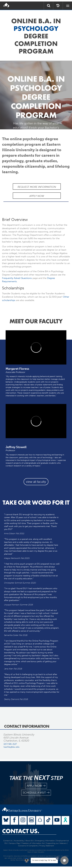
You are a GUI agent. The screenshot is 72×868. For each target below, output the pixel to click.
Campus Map (14, 843)
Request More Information (37, 187)
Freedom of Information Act (33, 843)
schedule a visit (36, 793)
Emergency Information (45, 841)
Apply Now (37, 196)
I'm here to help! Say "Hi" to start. (44, 860)
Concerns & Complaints (28, 846)
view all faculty (36, 482)
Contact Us (8, 841)
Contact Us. (21, 831)
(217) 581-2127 (10, 744)
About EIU (29, 841)
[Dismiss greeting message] (57, 858)
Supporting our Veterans (56, 843)
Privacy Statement (47, 846)
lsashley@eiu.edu (12, 747)
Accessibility (19, 841)
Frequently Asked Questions (17, 278)
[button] (64, 860)
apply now (36, 786)
